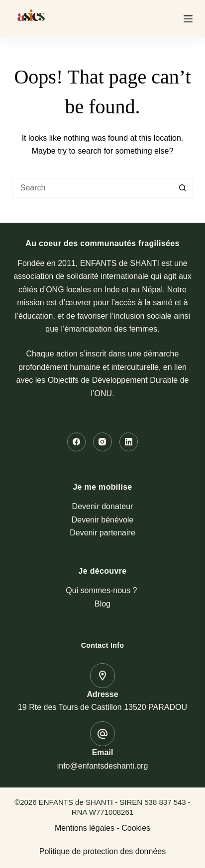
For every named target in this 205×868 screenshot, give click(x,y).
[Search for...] (93, 188)
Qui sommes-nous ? (102, 590)
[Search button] (183, 188)
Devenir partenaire (102, 533)
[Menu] (188, 19)
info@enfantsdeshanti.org (103, 766)
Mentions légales (85, 828)
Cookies (136, 828)
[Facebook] (77, 442)
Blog (102, 604)
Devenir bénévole (103, 520)
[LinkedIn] (129, 442)
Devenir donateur (103, 506)
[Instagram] (102, 442)
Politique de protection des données (102, 851)
